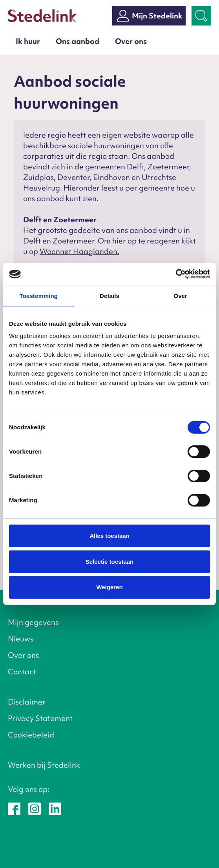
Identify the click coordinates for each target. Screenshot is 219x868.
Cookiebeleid (31, 735)
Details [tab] (109, 296)
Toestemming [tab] (39, 296)
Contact (22, 672)
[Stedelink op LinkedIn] (55, 808)
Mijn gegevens (33, 622)
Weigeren (109, 587)
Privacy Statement (40, 718)
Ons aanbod (78, 41)
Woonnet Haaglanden (78, 251)
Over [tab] (180, 296)
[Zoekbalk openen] (201, 16)
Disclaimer (27, 702)
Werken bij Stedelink (44, 765)
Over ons (131, 41)
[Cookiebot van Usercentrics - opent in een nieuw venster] (176, 274)
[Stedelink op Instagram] (35, 808)
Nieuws (21, 639)
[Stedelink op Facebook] (14, 808)
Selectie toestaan (110, 562)
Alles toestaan (109, 536)
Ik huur (28, 41)
